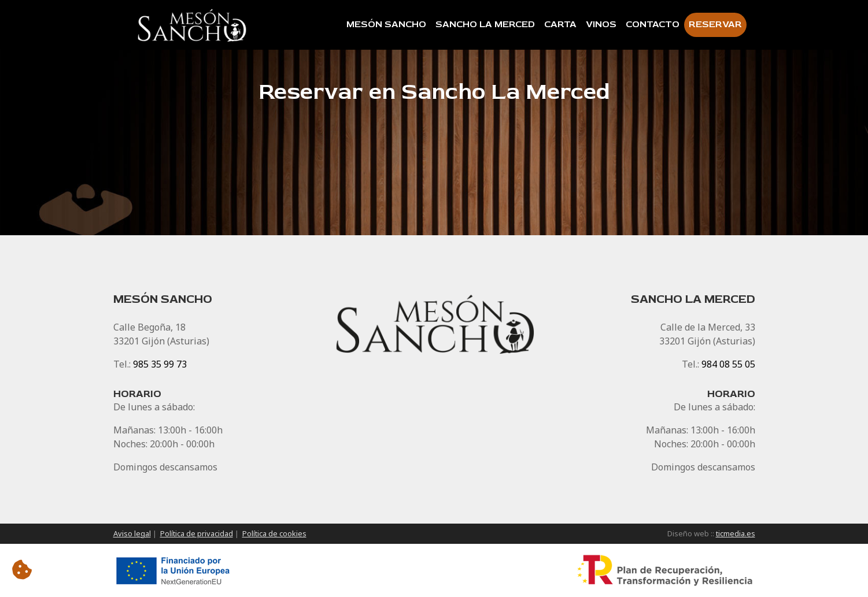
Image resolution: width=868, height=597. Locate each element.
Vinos (601, 24)
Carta (560, 24)
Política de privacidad (197, 533)
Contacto (653, 24)
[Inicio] (194, 25)
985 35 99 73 (160, 364)
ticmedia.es (736, 533)
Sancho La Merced (485, 24)
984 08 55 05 (728, 364)
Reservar (715, 24)
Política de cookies (274, 533)
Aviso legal (132, 533)
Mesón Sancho (386, 24)
